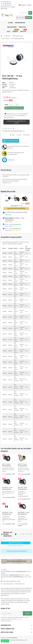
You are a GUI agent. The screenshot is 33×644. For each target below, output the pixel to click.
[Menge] (14, 105)
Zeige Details (8, 215)
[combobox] (26, 13)
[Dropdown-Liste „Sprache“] (22, 5)
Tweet (19, 135)
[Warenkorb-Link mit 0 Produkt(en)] (29, 18)
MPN (3, 88)
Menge (7, 105)
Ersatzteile (4, 9)
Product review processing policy (16, 546)
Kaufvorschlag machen (11, 141)
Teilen (12, 135)
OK (27, 613)
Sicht (26, 253)
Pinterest (27, 135)
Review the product (16, 543)
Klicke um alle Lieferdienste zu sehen (17, 122)
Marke (4, 82)
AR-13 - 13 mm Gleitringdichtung (13, 229)
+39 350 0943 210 (6, 2)
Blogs (13, 7)
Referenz (5, 84)
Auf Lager (5, 86)
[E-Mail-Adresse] (12, 613)
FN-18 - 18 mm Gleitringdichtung (13, 224)
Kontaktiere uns (5, 7)
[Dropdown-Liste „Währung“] (30, 5)
